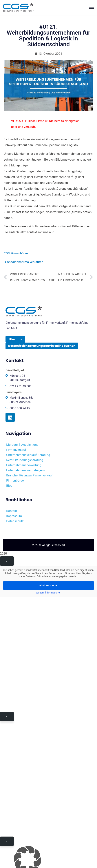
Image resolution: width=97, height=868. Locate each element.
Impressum (14, 516)
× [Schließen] (7, 561)
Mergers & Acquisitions (22, 445)
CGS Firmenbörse (16, 253)
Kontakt (12, 511)
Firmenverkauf (16, 450)
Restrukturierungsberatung (25, 460)
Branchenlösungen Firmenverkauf (30, 475)
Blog (9, 486)
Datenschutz (15, 521)
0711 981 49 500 (21, 386)
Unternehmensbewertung (24, 465)
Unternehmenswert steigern (25, 470)
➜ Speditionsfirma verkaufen (23, 262)
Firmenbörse (15, 480)
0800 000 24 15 (20, 408)
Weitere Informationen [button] (48, 593)
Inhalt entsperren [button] (48, 585)
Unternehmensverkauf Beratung (28, 455)
